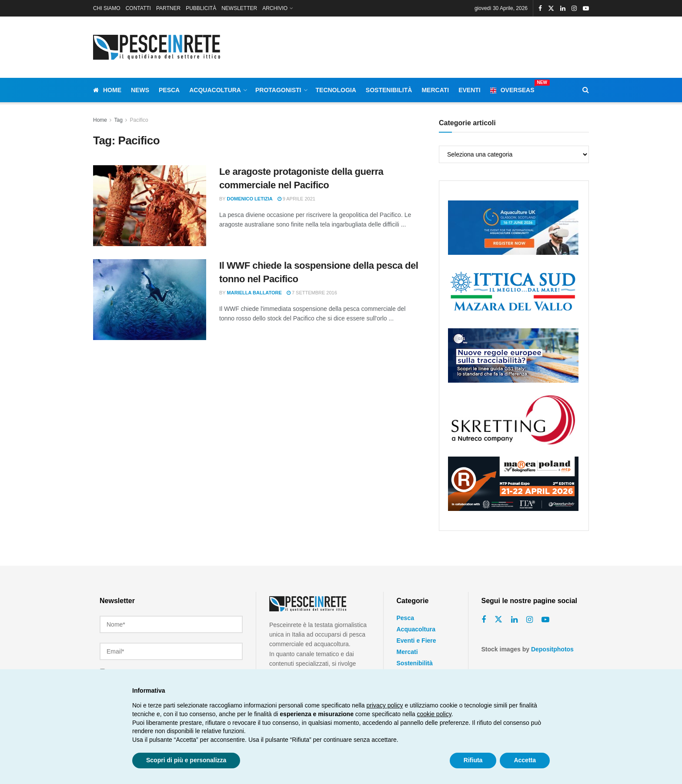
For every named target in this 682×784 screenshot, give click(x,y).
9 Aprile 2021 (296, 199)
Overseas (512, 89)
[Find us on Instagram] (530, 620)
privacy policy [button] (385, 705)
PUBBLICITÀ (201, 8)
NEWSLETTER (239, 8)
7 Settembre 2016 (312, 293)
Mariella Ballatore (254, 293)
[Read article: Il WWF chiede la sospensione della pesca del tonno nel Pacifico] (150, 300)
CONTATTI (138, 8)
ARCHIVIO (275, 8)
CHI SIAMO (107, 8)
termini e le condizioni (189, 666)
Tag (118, 120)
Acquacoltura (215, 90)
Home (107, 90)
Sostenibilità (389, 90)
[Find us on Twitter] (498, 620)
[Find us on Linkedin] (514, 620)
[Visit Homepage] (158, 47)
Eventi (470, 90)
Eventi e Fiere (416, 641)
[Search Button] (586, 90)
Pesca (169, 90)
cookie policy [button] (434, 714)
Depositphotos (552, 649)
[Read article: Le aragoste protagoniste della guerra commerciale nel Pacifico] (150, 206)
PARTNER (168, 8)
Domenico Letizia (250, 199)
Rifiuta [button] (473, 760)
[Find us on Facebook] (484, 620)
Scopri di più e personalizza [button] (186, 760)
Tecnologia (336, 90)
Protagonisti (278, 90)
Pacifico (139, 120)
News (140, 90)
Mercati (435, 90)
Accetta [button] (525, 760)
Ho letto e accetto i (159, 666)
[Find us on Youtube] (545, 620)
